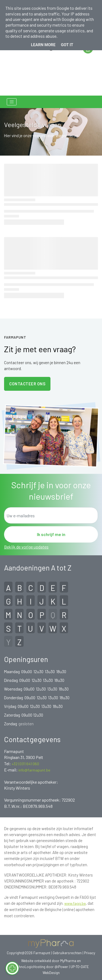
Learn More (43, 45)
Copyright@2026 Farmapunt (28, 953)
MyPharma (68, 961)
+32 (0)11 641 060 (25, 764)
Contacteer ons (27, 384)
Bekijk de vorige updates (26, 547)
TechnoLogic (23, 967)
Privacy (90, 953)
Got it (67, 45)
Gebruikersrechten (68, 953)
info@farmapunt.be (34, 770)
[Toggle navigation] (12, 102)
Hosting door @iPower (51, 967)
